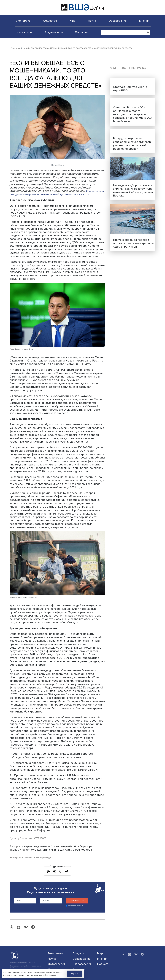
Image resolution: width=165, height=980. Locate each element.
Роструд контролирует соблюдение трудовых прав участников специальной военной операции (132, 144)
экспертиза (16, 857)
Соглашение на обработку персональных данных (26, 967)
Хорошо (75, 974)
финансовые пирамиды (38, 857)
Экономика (23, 21)
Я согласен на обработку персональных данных (76, 906)
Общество (50, 21)
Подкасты (82, 32)
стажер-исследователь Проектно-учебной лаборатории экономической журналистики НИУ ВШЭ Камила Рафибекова (52, 848)
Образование (118, 21)
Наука (92, 21)
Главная (16, 48)
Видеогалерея (54, 32)
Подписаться (77, 901)
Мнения (144, 21)
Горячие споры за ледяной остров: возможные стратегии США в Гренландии (133, 243)
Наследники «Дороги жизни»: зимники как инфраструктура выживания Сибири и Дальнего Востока (134, 190)
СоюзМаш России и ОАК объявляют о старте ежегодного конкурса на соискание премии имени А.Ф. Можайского (133, 114)
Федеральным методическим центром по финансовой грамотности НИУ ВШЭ (57, 193)
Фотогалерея (25, 32)
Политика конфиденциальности (22, 963)
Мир (73, 21)
